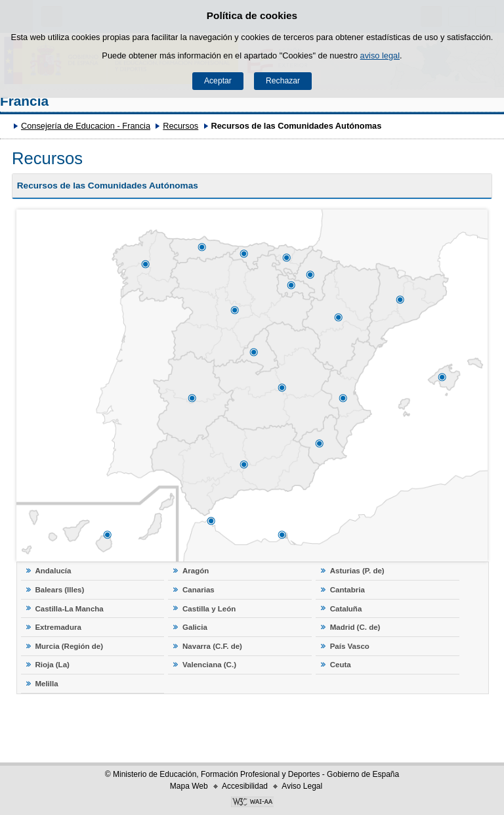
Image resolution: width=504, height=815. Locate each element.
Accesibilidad (245, 786)
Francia (24, 101)
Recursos (180, 126)
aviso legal (380, 55)
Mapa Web (189, 786)
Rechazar (283, 81)
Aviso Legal (302, 786)
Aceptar (218, 81)
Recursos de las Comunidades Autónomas (108, 186)
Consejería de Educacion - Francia (86, 126)
